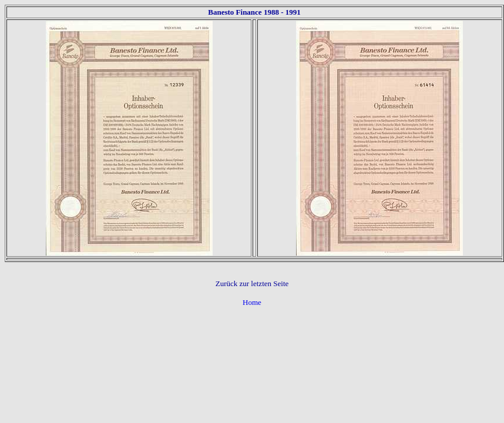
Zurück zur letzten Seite (252, 283)
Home (252, 302)
